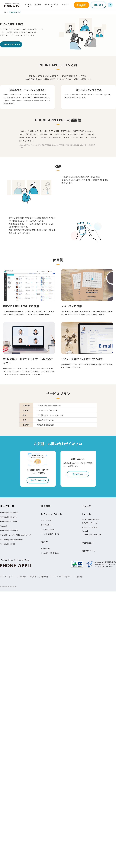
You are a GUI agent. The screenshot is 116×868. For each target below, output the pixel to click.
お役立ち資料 (82, 5)
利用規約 (23, 577)
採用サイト (88, 551)
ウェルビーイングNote (50, 553)
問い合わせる (78, 474)
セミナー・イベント (52, 5)
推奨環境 (79, 577)
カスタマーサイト (89, 523)
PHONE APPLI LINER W (9, 531)
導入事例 (38, 5)
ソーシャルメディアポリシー (62, 577)
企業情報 (86, 543)
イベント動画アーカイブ (50, 534)
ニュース (65, 5)
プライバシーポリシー (8, 577)
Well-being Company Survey (11, 540)
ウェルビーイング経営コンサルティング (15, 535)
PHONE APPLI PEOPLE (9, 513)
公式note (44, 549)
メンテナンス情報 (89, 528)
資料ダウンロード (12, 45)
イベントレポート (48, 530)
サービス (28, 5)
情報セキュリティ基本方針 (39, 577)
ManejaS (3, 526)
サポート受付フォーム (90, 535)
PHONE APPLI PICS (8, 544)
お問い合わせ (98, 5)
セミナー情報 (46, 521)
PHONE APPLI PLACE (8, 517)
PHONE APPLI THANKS (9, 522)
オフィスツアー (47, 525)
